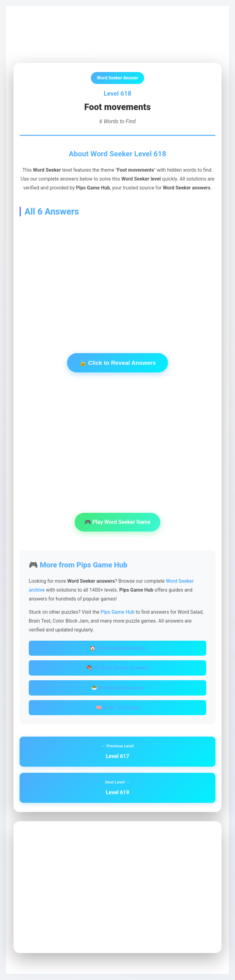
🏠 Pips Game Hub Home (117, 648)
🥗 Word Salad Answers (117, 688)
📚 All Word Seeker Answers (117, 668)
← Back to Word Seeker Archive (56, 49)
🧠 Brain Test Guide (117, 708)
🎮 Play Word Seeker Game (117, 522)
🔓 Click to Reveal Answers (117, 363)
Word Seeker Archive (80, 28)
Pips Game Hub (35, 28)
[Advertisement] (117, 275)
